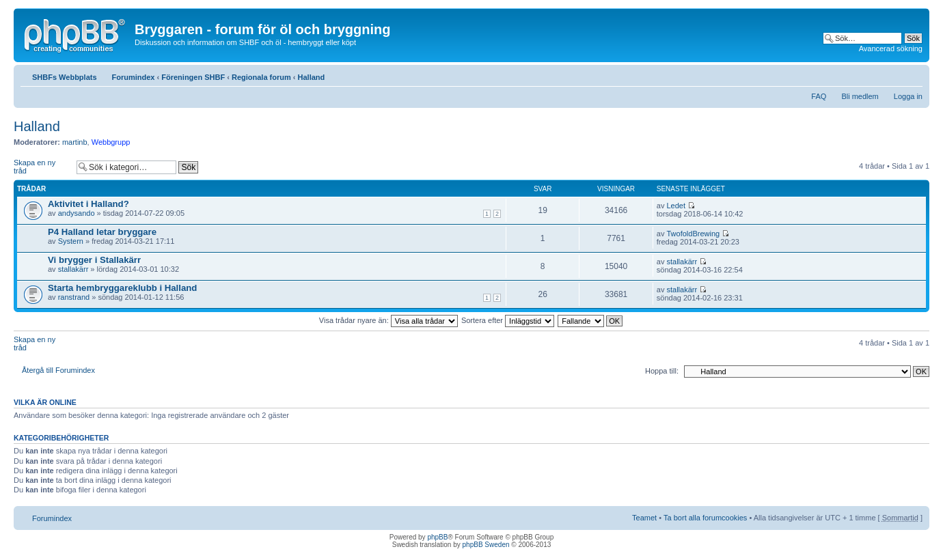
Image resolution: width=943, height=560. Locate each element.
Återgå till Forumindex (58, 370)
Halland (312, 77)
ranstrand (74, 297)
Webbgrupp (111, 142)
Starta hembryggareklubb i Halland (122, 288)
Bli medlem (860, 96)
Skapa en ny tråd (42, 167)
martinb (75, 142)
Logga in (908, 96)
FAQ (819, 96)
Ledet (676, 206)
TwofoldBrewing (693, 234)
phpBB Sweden (486, 545)
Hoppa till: (662, 371)
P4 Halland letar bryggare (102, 232)
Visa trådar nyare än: (388, 320)
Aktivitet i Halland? (88, 204)
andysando (77, 213)
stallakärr (73, 269)
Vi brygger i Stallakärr (94, 260)
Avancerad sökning (891, 48)
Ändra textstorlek (913, 74)
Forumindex (134, 77)
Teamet (644, 518)
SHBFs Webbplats (65, 77)
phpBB (437, 537)
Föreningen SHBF (193, 77)
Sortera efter (508, 320)
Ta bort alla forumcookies (705, 518)
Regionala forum (261, 77)
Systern (71, 241)
